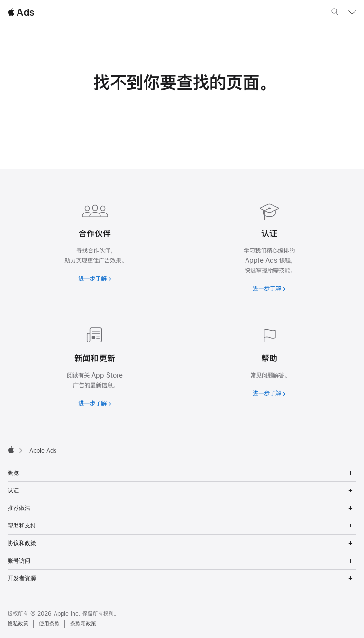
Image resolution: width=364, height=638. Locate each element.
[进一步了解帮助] (269, 360)
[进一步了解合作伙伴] (95, 240)
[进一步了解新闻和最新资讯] (95, 365)
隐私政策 (18, 624)
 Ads (21, 12)
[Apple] (11, 450)
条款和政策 (83, 624)
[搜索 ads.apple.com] (335, 13)
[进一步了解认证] (269, 245)
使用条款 (49, 624)
